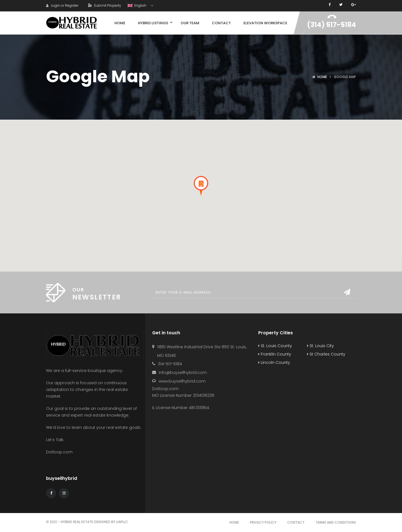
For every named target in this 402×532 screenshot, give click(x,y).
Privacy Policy (263, 522)
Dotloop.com (60, 452)
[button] (201, 186)
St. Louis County (275, 346)
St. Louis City (320, 346)
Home (322, 77)
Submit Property (105, 5)
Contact (296, 522)
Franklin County (275, 354)
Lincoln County (274, 362)
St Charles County (326, 354)
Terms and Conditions (336, 522)
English (137, 5)
